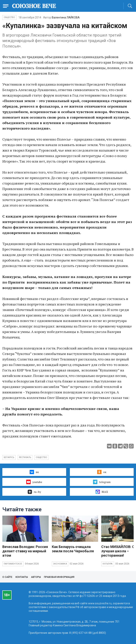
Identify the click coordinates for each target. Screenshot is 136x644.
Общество (9, 17)
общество (41, 457)
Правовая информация (59, 577)
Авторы (36, 577)
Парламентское (13, 564)
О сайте (7, 577)
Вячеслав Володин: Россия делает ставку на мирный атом (25, 551)
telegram (102, 482)
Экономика (60, 564)
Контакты (22, 577)
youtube (34, 482)
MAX (102, 492)
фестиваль (25, 457)
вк (34, 472)
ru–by (34, 492)
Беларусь (9, 457)
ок (102, 472)
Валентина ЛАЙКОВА (66, 17)
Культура (108, 564)
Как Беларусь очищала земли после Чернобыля (73, 549)
